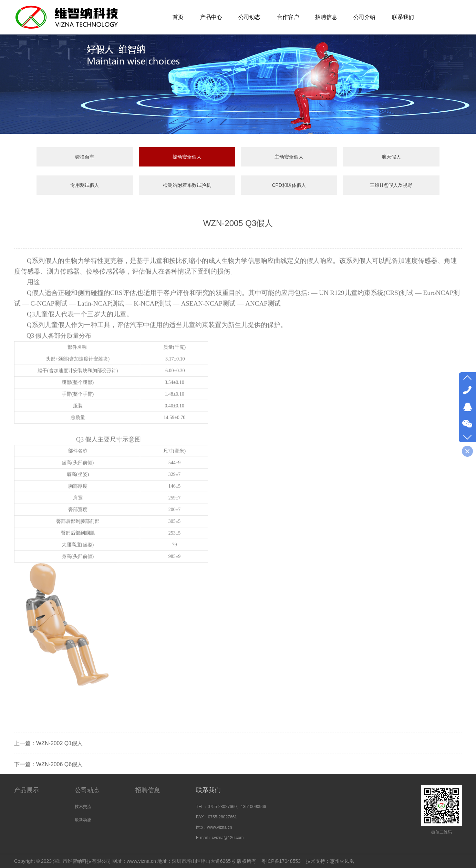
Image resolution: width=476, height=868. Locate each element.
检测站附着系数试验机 (187, 185)
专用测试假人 (85, 185)
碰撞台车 (85, 157)
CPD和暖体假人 (289, 185)
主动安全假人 (289, 157)
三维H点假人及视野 (391, 185)
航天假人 (391, 157)
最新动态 (83, 820)
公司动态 (87, 790)
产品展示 (27, 790)
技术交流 (83, 807)
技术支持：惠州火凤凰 (330, 861)
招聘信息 (148, 790)
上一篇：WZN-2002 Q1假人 (48, 759)
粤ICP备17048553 (281, 861)
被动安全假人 (187, 157)
